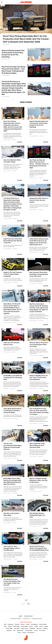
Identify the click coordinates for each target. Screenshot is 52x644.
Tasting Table (20, 630)
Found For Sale (33, 533)
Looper (41, 626)
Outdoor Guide (24, 628)
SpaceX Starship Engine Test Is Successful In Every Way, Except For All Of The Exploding (13, 54)
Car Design (6, 533)
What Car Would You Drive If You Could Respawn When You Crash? (39, 345)
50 (23, 185)
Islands (36, 626)
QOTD (5, 329)
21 (23, 395)
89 (23, 362)
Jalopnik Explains (7, 147)
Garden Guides (43, 624)
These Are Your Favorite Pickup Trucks (11, 344)
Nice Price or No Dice (8, 362)
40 (49, 533)
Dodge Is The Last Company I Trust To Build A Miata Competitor (13, 274)
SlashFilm (45, 628)
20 (49, 147)
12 (49, 259)
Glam (5, 626)
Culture (31, 395)
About (21, 616)
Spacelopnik (32, 49)
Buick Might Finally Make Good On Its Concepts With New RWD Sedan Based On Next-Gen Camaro (12, 481)
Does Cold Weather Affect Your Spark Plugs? (12, 161)
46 (49, 291)
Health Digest (16, 626)
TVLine (19, 632)
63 (23, 465)
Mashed (46, 626)
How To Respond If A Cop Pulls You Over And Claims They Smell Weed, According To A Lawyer (39, 411)
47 (23, 226)
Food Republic (34, 624)
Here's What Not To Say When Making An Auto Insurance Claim (37, 445)
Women (24, 632)
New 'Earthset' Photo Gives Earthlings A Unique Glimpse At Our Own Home (39, 274)
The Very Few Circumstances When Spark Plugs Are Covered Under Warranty (13, 446)
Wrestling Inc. (31, 632)
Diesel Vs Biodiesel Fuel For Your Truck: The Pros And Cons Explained (39, 378)
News (3, 5)
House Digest (25, 626)
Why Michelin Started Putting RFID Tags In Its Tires (37, 515)
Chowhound (11, 624)
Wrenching (6, 566)
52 (49, 395)
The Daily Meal (29, 630)
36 (49, 329)
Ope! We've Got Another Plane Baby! (11, 514)
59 (49, 500)
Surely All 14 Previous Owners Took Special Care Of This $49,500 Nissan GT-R (39, 548)
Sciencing (39, 628)
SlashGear (9, 630)
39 (23, 259)
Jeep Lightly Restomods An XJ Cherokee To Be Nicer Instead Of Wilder (13, 411)
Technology (32, 465)
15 (49, 465)
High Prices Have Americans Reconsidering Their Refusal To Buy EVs (13, 241)
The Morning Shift (33, 291)
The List (36, 630)
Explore (23, 624)
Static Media (17, 619)
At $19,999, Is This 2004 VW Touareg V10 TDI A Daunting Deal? (13, 378)
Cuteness (17, 624)
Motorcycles (32, 185)
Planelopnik (6, 500)
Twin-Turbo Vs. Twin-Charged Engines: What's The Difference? (12, 548)
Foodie (28, 624)
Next (29, 604)
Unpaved (5, 395)
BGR (5, 624)
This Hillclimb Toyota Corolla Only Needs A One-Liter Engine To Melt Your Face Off (12, 582)
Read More (20, 142)
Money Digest (9, 628)
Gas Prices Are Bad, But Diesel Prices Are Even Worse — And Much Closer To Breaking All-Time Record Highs (14, 70)
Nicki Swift (17, 628)
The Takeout (42, 630)
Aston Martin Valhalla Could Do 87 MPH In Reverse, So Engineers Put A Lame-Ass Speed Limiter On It (39, 242)
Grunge (10, 626)
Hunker (31, 626)
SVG (14, 630)
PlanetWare (32, 628)
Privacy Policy (29, 616)
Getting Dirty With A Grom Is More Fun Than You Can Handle (39, 200)
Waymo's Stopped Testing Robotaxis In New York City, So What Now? (39, 480)
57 (23, 291)
